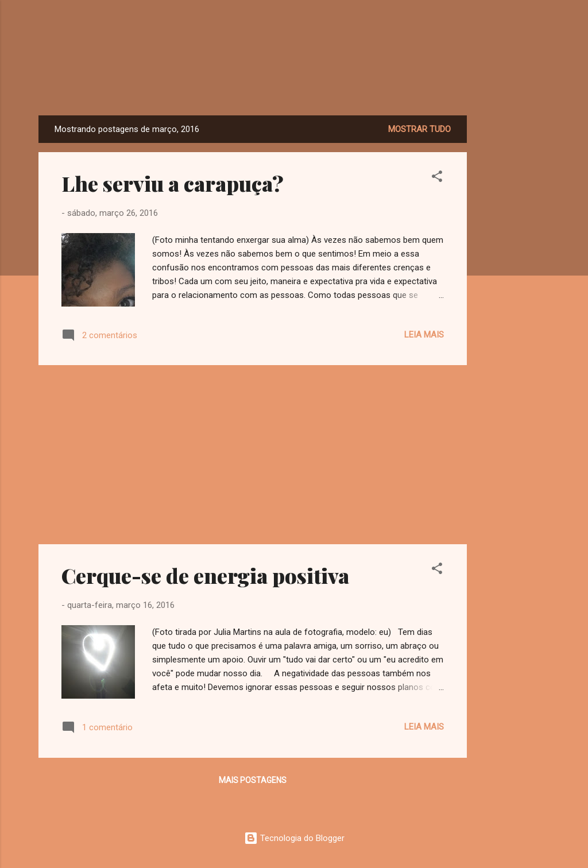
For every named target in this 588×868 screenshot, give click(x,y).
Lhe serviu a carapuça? (173, 183)
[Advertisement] (513, 288)
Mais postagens (253, 780)
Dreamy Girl (294, 80)
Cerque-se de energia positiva (205, 575)
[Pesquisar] (543, 31)
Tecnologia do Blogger (294, 838)
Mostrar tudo (419, 129)
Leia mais (424, 335)
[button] (437, 178)
